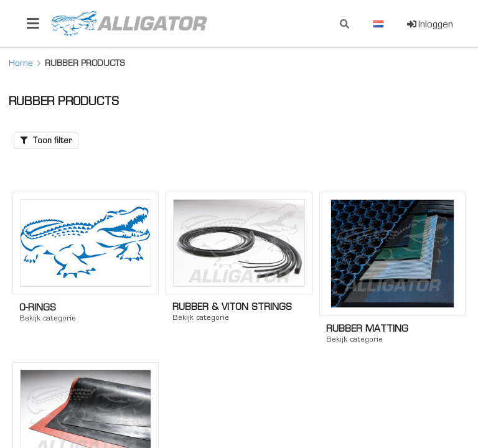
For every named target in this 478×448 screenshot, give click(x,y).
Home (21, 63)
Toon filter (46, 140)
